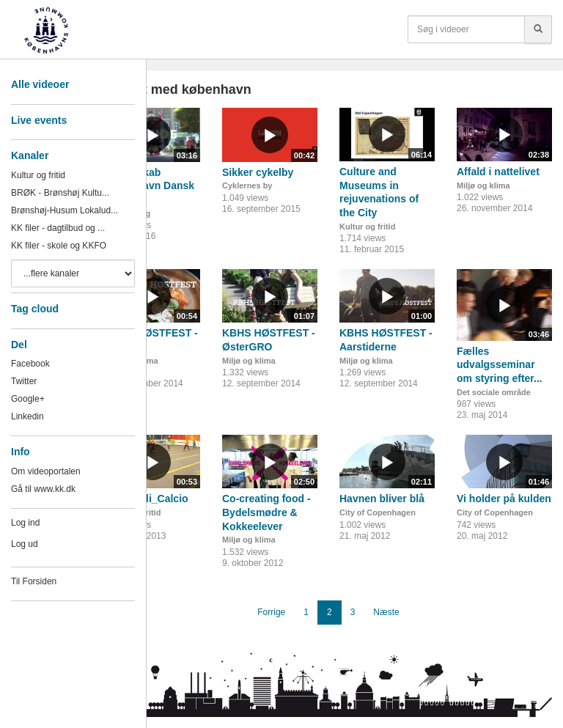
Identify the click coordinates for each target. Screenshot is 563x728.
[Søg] (538, 29)
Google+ (28, 399)
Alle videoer (40, 84)
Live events (39, 120)
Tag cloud (35, 309)
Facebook (30, 364)
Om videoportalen (46, 471)
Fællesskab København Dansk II (150, 186)
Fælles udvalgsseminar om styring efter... (500, 365)
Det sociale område (494, 392)
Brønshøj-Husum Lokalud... (65, 210)
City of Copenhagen (378, 512)
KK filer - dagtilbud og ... (58, 228)
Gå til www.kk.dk (43, 489)
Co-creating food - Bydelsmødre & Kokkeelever (266, 512)
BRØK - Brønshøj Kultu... (60, 193)
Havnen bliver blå (382, 499)
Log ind (25, 523)
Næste (386, 612)
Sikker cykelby (258, 172)
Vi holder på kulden (504, 499)
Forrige (271, 612)
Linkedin (27, 416)
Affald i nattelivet (498, 172)
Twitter (24, 381)
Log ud (25, 544)
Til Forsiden (34, 581)
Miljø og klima (483, 185)
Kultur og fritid (38, 175)
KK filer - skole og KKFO (59, 246)
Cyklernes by (247, 185)
